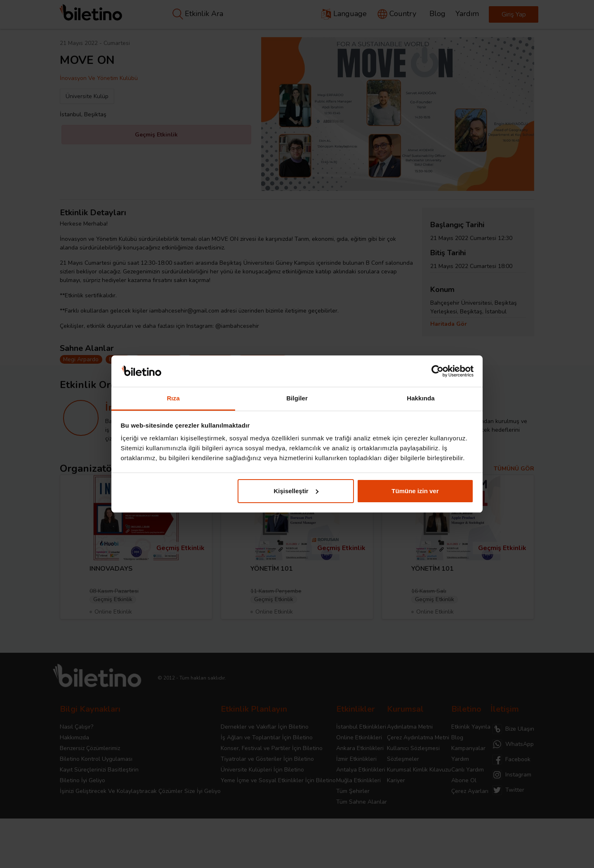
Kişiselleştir (296, 491)
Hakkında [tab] (421, 398)
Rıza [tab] (173, 398)
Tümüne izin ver (415, 491)
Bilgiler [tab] (297, 398)
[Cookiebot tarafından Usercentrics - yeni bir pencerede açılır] (437, 371)
